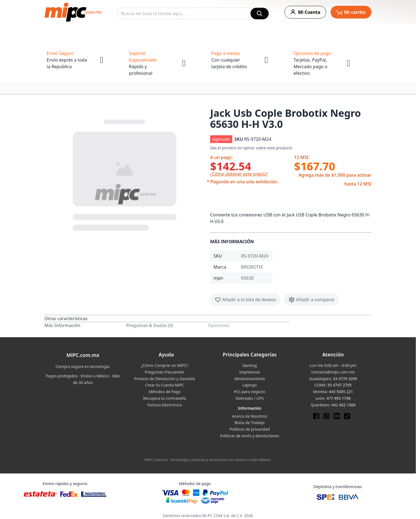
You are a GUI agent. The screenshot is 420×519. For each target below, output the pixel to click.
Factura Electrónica (165, 405)
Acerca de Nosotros (249, 416)
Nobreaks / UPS (250, 398)
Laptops (250, 385)
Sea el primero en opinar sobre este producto (251, 148)
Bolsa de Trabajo (250, 423)
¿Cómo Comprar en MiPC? (165, 365)
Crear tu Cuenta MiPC (164, 385)
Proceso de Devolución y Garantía (165, 379)
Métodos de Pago (164, 392)
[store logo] (73, 12)
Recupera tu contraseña (165, 398)
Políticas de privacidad (250, 429)
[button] (125, 174)
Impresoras (249, 372)
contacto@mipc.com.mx (333, 372)
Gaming (250, 365)
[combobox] (193, 14)
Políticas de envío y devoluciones (250, 436)
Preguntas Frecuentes (164, 372)
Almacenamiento (249, 379)
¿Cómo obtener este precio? (239, 174)
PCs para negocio (250, 392)
